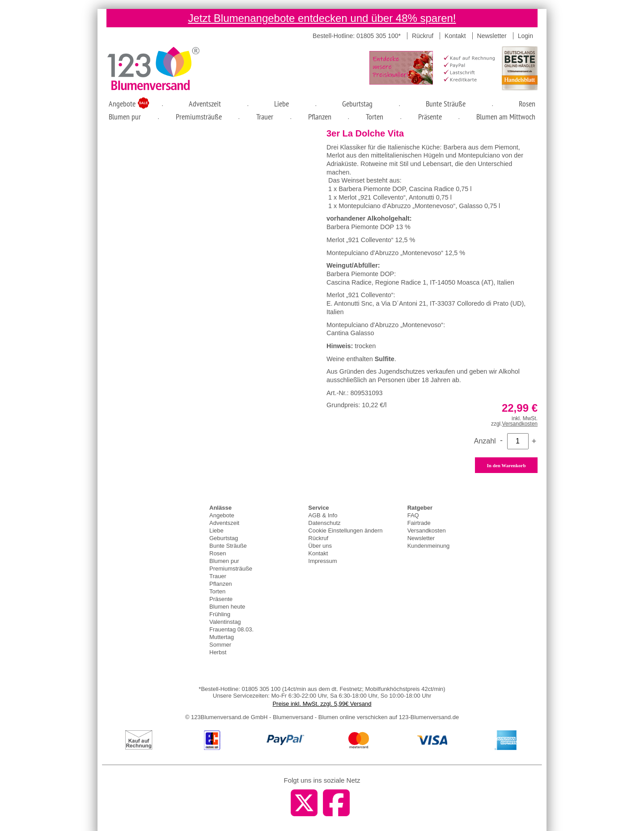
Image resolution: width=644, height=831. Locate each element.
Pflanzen (320, 117)
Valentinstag (225, 622)
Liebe (282, 104)
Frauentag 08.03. (231, 629)
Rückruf (423, 36)
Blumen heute (227, 607)
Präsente (430, 117)
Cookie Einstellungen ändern (345, 531)
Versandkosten (427, 531)
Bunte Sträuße (446, 104)
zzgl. (514, 424)
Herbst (218, 652)
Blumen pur (125, 117)
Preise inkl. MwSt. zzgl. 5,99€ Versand (322, 704)
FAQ (413, 515)
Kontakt (455, 36)
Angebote (123, 104)
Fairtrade (419, 523)
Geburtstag (357, 104)
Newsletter (492, 36)
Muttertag (222, 637)
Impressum (322, 561)
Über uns (320, 546)
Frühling (220, 614)
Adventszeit (205, 104)
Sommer (220, 645)
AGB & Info (323, 515)
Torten (375, 117)
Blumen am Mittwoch (506, 117)
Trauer (265, 117)
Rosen (527, 104)
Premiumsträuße (199, 117)
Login (525, 36)
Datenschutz (324, 523)
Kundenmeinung (429, 546)
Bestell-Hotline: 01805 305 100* (357, 36)
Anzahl (485, 441)
